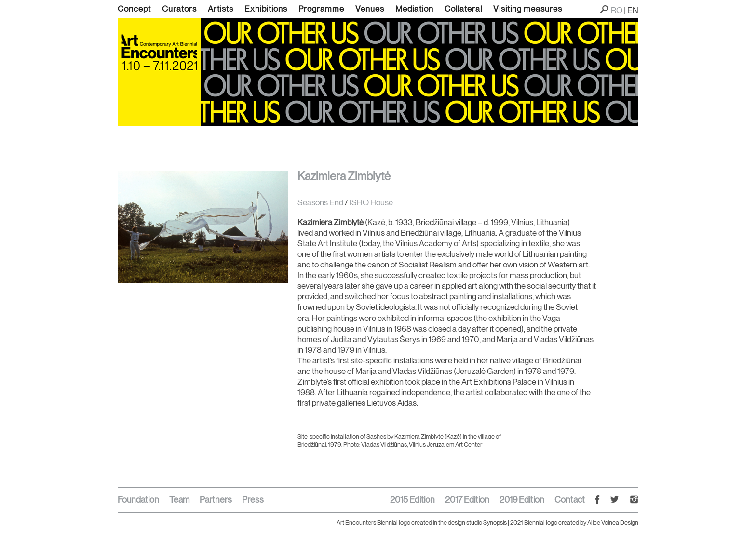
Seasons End (321, 202)
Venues (370, 9)
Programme (321, 9)
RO (617, 10)
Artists (221, 9)
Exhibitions (266, 9)
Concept (134, 9)
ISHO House (371, 202)
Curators (179, 9)
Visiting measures (528, 9)
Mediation (414, 9)
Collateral (463, 9)
